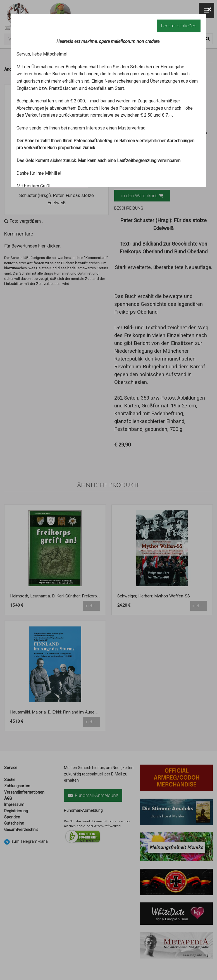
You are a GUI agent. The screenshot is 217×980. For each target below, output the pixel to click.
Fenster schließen (179, 26)
